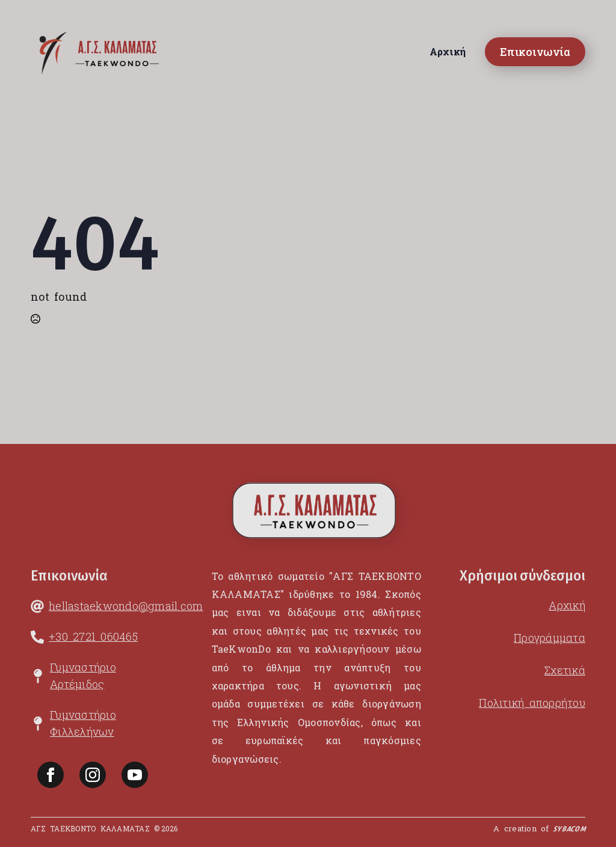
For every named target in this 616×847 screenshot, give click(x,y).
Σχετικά (565, 670)
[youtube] (135, 775)
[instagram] (93, 775)
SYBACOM (569, 831)
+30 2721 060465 (93, 636)
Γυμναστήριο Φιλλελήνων (83, 723)
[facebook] (51, 775)
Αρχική (448, 51)
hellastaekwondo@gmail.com (126, 606)
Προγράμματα (550, 638)
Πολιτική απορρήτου (532, 703)
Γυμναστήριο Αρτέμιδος (83, 676)
